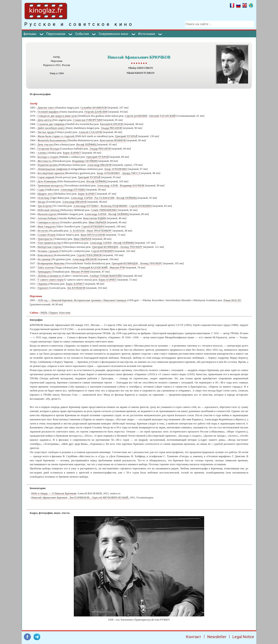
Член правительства (50, 243)
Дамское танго (46, 108)
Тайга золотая (46, 268)
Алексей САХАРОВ (90, 132)
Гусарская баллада (49, 149)
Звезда (42, 202)
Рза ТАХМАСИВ (104, 198)
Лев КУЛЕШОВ (76, 288)
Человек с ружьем (48, 251)
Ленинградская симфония (53, 169)
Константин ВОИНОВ (113, 140)
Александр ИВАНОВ (99, 165)
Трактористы (45, 239)
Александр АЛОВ (108, 186)
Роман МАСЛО (232, 300)
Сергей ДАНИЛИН (136, 116)
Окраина (43, 284)
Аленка (42, 153)
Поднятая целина (48, 165)
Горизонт (43, 288)
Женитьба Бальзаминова (52, 140)
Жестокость (45, 161)
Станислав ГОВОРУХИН (88, 120)
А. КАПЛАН (77, 231)
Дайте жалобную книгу (51, 128)
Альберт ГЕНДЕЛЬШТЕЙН (106, 276)
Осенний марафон (48, 112)
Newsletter (217, 637)
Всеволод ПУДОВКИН (114, 206)
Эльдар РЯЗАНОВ (111, 128)
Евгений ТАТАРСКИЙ (163, 116)
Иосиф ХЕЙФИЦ (86, 145)
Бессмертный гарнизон (51, 173)
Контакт (194, 637)
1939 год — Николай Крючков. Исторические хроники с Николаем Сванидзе (82, 300)
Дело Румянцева (47, 181)
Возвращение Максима (51, 263)
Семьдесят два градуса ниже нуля (58, 116)
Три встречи (45, 206)
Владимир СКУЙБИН (85, 161)
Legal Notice (243, 637)
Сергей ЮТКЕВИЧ (141, 206)
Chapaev (53, 313)
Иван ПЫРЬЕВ (97, 222)
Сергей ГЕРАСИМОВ (89, 255)
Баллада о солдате (48, 157)
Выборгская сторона (50, 247)
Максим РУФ (117, 268)
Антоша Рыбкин (47, 218)
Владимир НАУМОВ (132, 186)
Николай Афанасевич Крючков (49, 498)
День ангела (45, 120)
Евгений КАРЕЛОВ (112, 124)
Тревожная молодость (51, 186)
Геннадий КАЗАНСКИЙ (93, 268)
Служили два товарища (51, 124)
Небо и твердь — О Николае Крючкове (54, 493)
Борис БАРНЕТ (72, 153)
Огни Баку (44, 198)
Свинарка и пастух (49, 222)
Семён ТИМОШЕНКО (104, 210)
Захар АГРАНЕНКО (116, 169)
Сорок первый (46, 177)
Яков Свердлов (47, 227)
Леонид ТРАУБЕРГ (131, 247)
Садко (41, 190)
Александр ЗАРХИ (81, 198)
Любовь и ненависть (50, 276)
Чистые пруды (46, 132)
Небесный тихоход (49, 210)
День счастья (46, 145)
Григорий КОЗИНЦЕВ (105, 247)
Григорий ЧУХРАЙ (126, 136)
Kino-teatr (65, 313)
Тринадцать (45, 272)
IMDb (44, 313)
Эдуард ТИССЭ (131, 173)
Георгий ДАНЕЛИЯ (96, 112)
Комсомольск (46, 255)
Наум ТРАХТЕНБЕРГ (99, 231)
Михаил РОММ (80, 272)
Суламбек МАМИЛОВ (94, 108)
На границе (45, 259)
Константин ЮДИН (95, 218)
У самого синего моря (51, 280)
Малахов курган (47, 214)
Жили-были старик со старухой (56, 136)
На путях (43, 231)
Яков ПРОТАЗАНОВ (93, 235)
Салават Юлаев (47, 235)
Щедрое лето (46, 194)
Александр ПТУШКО (73, 190)
